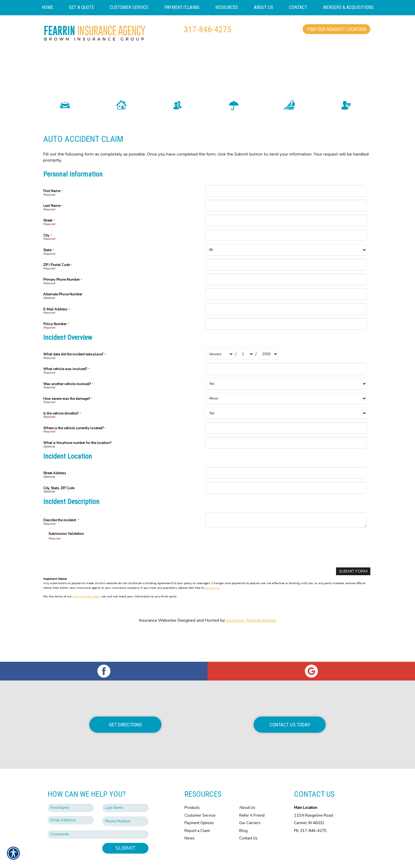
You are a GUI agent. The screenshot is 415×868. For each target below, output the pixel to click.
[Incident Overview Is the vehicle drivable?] (286, 420)
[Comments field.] (98, 812)
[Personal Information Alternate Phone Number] (286, 302)
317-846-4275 (207, 29)
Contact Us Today (290, 702)
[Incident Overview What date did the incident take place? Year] (268, 362)
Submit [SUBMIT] (126, 826)
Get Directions (125, 702)
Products (192, 785)
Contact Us (248, 816)
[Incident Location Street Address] (286, 480)
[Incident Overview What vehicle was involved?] (286, 376)
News (189, 816)
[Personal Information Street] (286, 228)
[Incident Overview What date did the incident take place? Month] (219, 362)
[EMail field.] (71, 798)
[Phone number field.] (125, 799)
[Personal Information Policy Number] (286, 331)
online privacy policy (87, 604)
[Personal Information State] (286, 257)
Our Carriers (250, 801)
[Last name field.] (125, 786)
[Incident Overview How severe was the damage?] (286, 406)
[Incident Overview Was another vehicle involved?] (286, 391)
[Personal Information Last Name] (286, 213)
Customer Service (200, 793)
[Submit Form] (353, 579)
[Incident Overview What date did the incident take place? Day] (246, 362)
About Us (247, 785)
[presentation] (92, 559)
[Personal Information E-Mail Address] (286, 316)
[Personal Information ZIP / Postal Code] (286, 272)
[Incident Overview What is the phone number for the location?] (286, 450)
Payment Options (199, 801)
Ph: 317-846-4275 (310, 809)
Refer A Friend (252, 793)
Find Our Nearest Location (336, 29)
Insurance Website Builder (251, 627)
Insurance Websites (158, 627)
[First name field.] (71, 786)
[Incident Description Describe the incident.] (286, 527)
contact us (212, 595)
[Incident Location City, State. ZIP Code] (286, 495)
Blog (243, 809)
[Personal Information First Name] (286, 198)
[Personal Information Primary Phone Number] (286, 287)
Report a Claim (197, 809)
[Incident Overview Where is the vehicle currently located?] (286, 435)
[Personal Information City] (286, 242)
